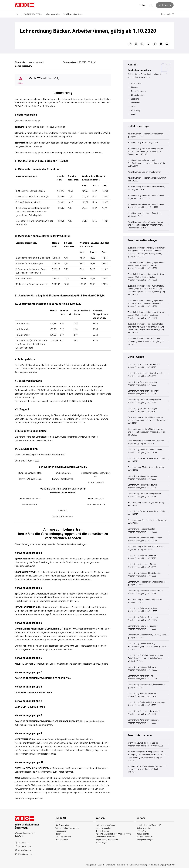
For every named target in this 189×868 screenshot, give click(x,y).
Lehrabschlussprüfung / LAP (149, 825)
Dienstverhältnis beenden (107, 837)
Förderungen (101, 842)
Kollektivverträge (33, 14)
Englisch (101, 865)
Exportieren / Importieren (107, 839)
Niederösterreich (137, 91)
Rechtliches (60, 834)
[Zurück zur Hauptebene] (17, 14)
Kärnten (133, 87)
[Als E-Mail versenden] (136, 44)
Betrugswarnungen (145, 839)
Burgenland (135, 83)
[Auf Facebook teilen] (155, 44)
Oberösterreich (136, 95)
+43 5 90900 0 (22, 843)
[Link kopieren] (130, 44)
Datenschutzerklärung (138, 865)
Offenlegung (110, 865)
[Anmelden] (165, 5)
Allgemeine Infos (53, 14)
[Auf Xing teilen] (148, 44)
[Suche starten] (151, 5)
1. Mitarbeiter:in (103, 831)
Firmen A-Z (141, 831)
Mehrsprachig (91, 865)
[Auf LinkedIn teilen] (142, 44)
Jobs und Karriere (63, 837)
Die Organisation (62, 825)
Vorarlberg (134, 110)
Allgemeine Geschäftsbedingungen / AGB (113, 834)
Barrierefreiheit (123, 865)
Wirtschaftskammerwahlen (67, 828)
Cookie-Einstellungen (157, 865)
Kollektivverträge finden (73, 14)
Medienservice (62, 839)
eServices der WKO (144, 837)
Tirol (131, 106)
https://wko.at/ (23, 850)
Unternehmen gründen (106, 825)
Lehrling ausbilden (104, 828)
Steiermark (134, 103)
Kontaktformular (24, 854)
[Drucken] (167, 44)
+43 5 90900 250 (23, 846)
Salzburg (133, 99)
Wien (132, 114)
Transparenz (61, 831)
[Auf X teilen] (161, 44)
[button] (168, 14)
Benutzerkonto (143, 834)
